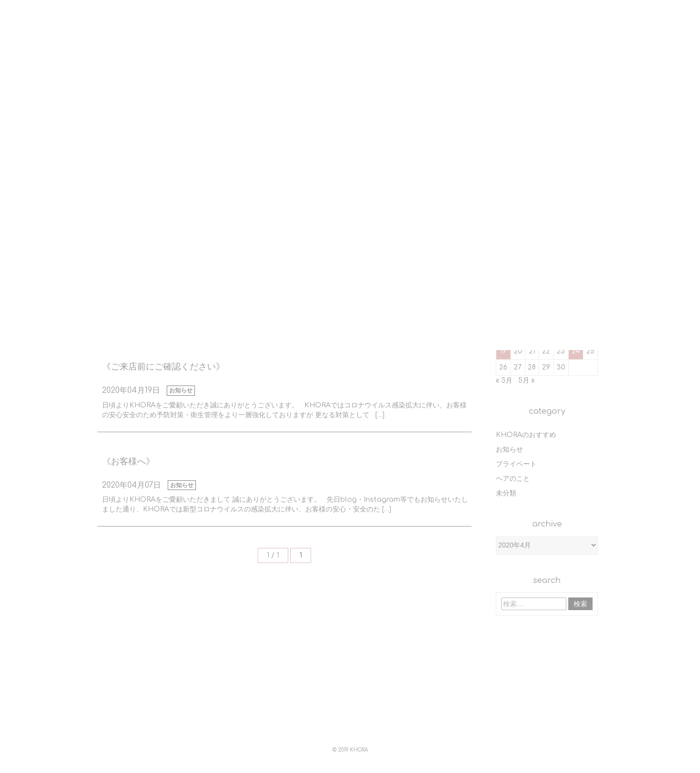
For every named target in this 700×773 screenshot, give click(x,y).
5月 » (526, 380)
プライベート (516, 464)
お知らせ (181, 390)
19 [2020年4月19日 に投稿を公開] (503, 351)
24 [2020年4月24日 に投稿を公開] (576, 351)
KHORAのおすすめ (526, 435)
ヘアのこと (513, 479)
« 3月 (504, 380)
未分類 (506, 493)
